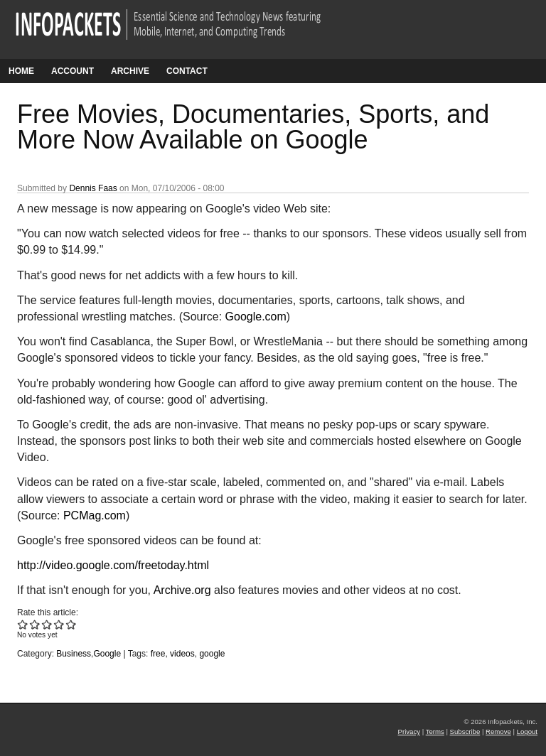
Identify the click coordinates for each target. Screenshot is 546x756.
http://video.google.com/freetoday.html (113, 565)
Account (73, 71)
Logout (527, 731)
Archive (130, 71)
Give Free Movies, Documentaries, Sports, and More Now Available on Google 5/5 (71, 624)
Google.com (256, 317)
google (212, 654)
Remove (498, 731)
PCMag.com (95, 515)
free (158, 654)
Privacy (409, 731)
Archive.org (182, 590)
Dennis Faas (93, 188)
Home (21, 71)
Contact (187, 71)
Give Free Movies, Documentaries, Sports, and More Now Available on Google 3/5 (47, 624)
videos (182, 654)
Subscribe (465, 731)
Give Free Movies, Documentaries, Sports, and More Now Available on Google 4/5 (59, 624)
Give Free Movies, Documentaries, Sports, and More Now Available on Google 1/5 (23, 624)
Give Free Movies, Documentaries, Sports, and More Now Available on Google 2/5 (35, 624)
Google (107, 654)
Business (74, 654)
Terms (435, 731)
